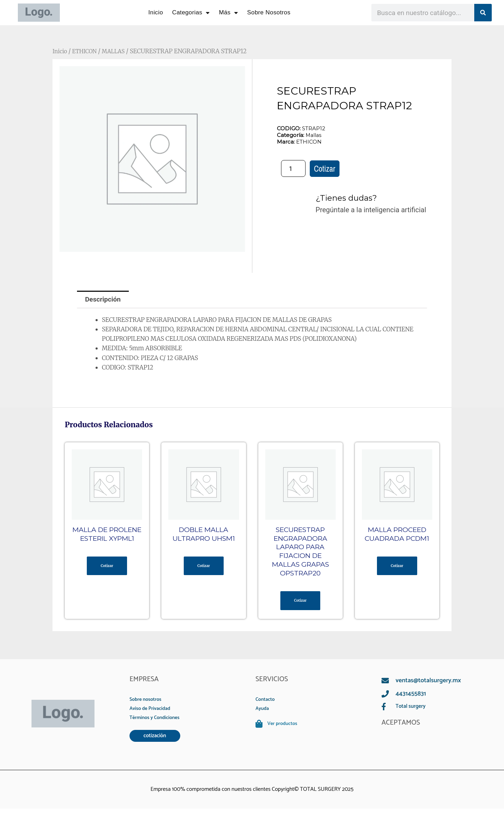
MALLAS (118, 51)
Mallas (314, 135)
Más (228, 13)
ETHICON (87, 51)
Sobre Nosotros (269, 12)
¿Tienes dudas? (349, 198)
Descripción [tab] (104, 300)
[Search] (483, 13)
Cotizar (325, 169)
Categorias (191, 13)
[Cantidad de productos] (293, 169)
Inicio (156, 12)
